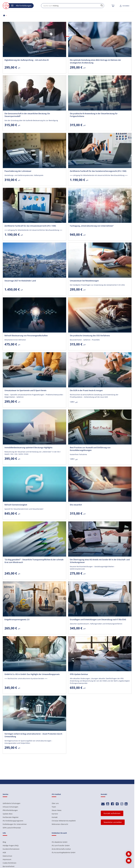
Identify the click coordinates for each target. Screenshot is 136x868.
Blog (4, 842)
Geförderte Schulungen (12, 803)
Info (4, 833)
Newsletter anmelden (113, 822)
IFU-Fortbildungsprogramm (13, 821)
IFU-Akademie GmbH (60, 842)
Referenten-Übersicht (60, 824)
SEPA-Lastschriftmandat (12, 828)
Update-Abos (8, 814)
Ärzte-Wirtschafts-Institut (61, 849)
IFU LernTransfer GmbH (61, 846)
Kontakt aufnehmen (112, 813)
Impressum (7, 859)
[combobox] (73, 6)
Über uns (55, 803)
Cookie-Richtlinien (10, 863)
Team (54, 807)
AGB (4, 852)
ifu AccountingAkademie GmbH (64, 852)
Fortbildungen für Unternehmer (15, 824)
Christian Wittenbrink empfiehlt (64, 821)
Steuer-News (57, 810)
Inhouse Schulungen (10, 807)
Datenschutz (7, 856)
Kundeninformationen (11, 849)
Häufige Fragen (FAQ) (11, 846)
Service (5, 794)
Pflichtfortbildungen (10, 810)
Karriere (55, 814)
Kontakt (55, 817)
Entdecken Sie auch (59, 833)
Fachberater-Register (11, 817)
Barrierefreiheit (9, 866)
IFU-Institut (56, 794)
